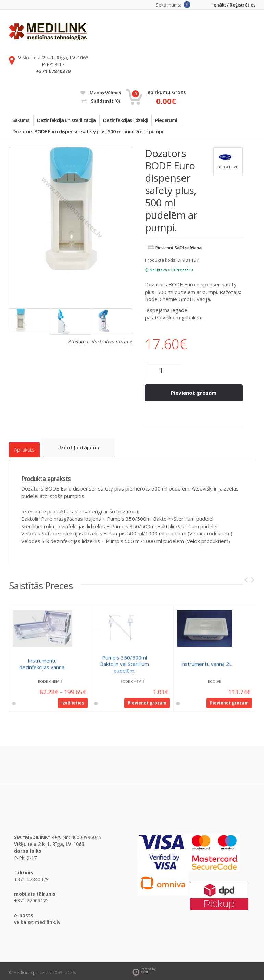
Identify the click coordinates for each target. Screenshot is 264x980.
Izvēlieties (73, 703)
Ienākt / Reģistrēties (234, 5)
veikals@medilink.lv (37, 919)
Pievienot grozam (194, 398)
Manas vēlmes (101, 93)
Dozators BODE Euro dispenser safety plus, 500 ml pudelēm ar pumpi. (91, 135)
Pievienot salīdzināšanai (179, 253)
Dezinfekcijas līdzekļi (138, 121)
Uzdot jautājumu (82, 449)
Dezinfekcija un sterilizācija (74, 121)
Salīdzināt (101, 101)
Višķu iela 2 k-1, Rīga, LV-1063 (53, 57)
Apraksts (24, 449)
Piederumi (184, 121)
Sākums (24, 121)
